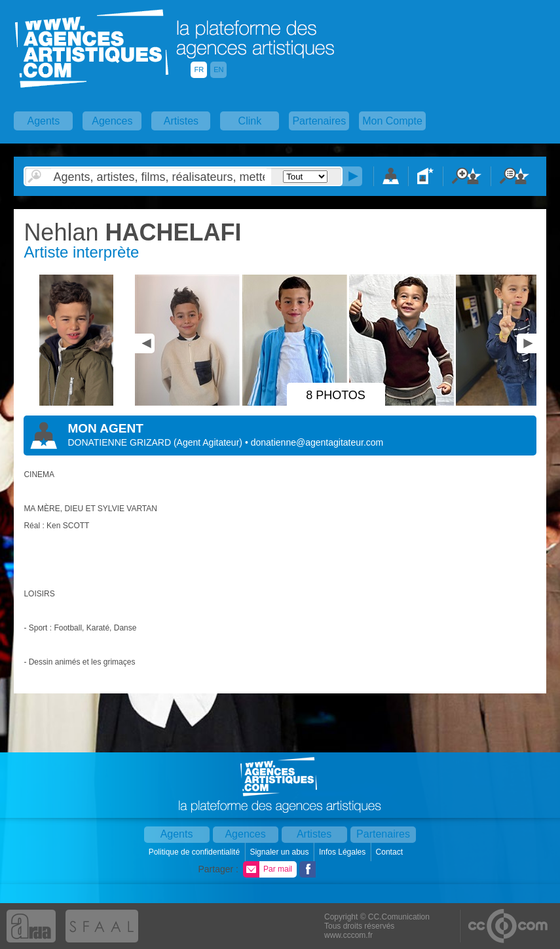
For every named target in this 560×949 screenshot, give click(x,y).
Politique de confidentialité (196, 852)
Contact (391, 852)
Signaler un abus (280, 852)
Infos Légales (344, 852)
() (209, 442)
